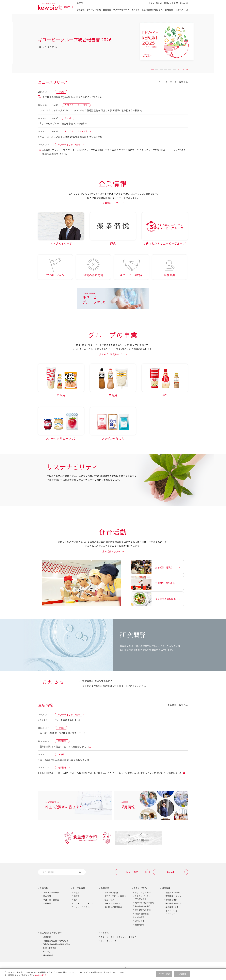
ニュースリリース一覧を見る (173, 82)
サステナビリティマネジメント (143, 898)
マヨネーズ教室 (111, 893)
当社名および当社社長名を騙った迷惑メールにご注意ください (114, 686)
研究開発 (135, 10)
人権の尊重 (140, 917)
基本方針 (47, 896)
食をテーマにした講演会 (115, 896)
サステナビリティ (121, 10)
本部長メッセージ (173, 893)
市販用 (77, 893)
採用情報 (169, 10)
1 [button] (152, 70)
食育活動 (107, 10)
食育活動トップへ (111, 552)
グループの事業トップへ (111, 355)
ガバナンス (140, 921)
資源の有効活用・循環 (144, 903)
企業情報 (81, 10)
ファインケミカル (82, 907)
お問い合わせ (171, 4)
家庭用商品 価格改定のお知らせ (99, 681)
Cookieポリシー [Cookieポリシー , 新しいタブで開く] (42, 975)
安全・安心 (140, 925)
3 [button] (161, 70)
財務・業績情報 (50, 948)
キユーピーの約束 (51, 900)
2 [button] (157, 70)
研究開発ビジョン (173, 896)
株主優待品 (48, 955)
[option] (113, 43)
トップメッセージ (51, 893)
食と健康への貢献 (143, 910)
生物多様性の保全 (143, 906)
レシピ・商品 (155, 4)
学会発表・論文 (172, 907)
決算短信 (47, 937)
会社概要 (47, 903)
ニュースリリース (109, 941)
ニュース (179, 10)
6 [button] (174, 70)
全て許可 (182, 974)
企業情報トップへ (111, 203)
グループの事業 (94, 10)
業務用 (77, 896)
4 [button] (165, 70)
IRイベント (48, 952)
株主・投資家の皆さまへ (152, 10)
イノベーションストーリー (172, 912)
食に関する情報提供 (113, 907)
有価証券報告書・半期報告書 (56, 941)
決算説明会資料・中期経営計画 (57, 944)
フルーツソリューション (85, 903)
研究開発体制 (171, 900)
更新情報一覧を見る (178, 705)
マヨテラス (109, 900)
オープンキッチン (112, 903)
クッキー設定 (164, 974)
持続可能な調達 (142, 914)
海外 (76, 900)
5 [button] (170, 70)
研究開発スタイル (173, 903)
